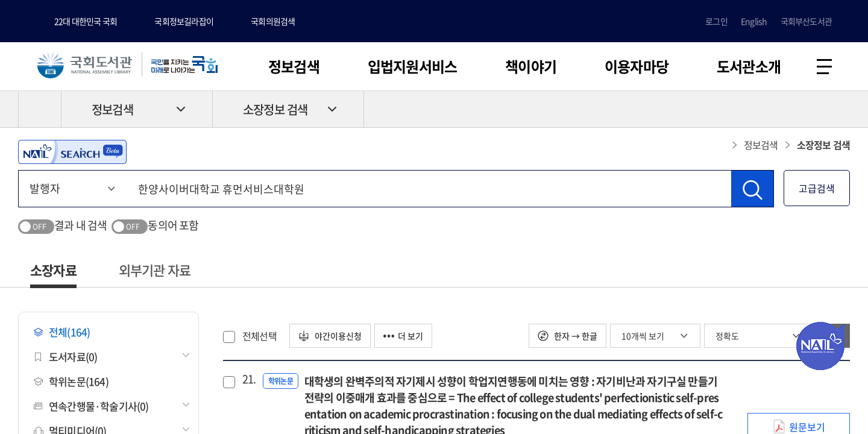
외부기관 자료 (155, 270)
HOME (40, 109)
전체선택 (259, 336)
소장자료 (53, 270)
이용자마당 (637, 66)
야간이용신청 (330, 336)
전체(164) (62, 332)
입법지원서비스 (412, 66)
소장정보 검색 (275, 109)
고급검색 (817, 188)
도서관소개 (749, 66)
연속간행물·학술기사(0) (91, 406)
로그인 (716, 21)
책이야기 (531, 66)
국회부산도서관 (806, 21)
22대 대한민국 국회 (86, 21)
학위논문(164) (71, 381)
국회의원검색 (273, 21)
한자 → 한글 (568, 336)
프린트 (799, 109)
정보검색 (294, 66)
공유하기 (841, 109)
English (754, 21)
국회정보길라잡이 (184, 21)
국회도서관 (84, 64)
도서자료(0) (65, 357)
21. (248, 379)
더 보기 (403, 336)
